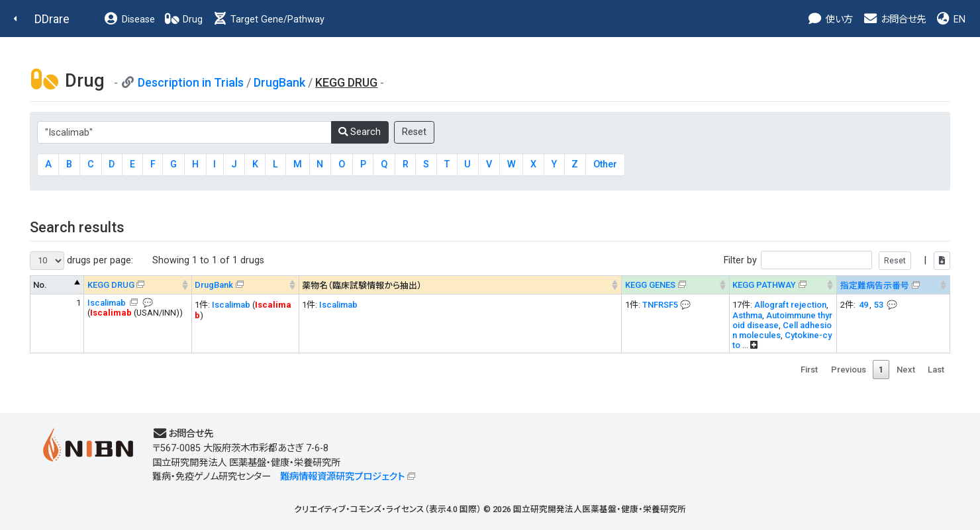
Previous (849, 370)
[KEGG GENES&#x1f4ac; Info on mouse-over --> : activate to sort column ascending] (675, 285)
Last (936, 370)
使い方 (830, 20)
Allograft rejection (790, 305)
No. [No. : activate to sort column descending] (40, 285)
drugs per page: (81, 261)
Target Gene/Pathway (268, 20)
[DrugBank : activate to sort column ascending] (245, 285)
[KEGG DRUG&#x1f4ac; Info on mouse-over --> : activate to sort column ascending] (138, 285)
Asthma (747, 315)
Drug (183, 20)
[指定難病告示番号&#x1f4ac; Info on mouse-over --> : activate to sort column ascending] (894, 285)
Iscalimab (108, 303)
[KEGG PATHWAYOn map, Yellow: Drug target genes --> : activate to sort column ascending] (783, 285)
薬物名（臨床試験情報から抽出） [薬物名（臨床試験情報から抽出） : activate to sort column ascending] (362, 286)
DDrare (52, 19)
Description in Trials (191, 82)
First (809, 370)
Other (605, 164)
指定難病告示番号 (875, 286)
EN (950, 20)
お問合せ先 (894, 20)
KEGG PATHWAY (764, 285)
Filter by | (837, 260)
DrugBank (279, 82)
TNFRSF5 (660, 305)
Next (906, 370)
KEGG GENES (650, 285)
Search (360, 132)
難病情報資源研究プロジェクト (342, 477)
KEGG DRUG (111, 285)
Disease (129, 20)
